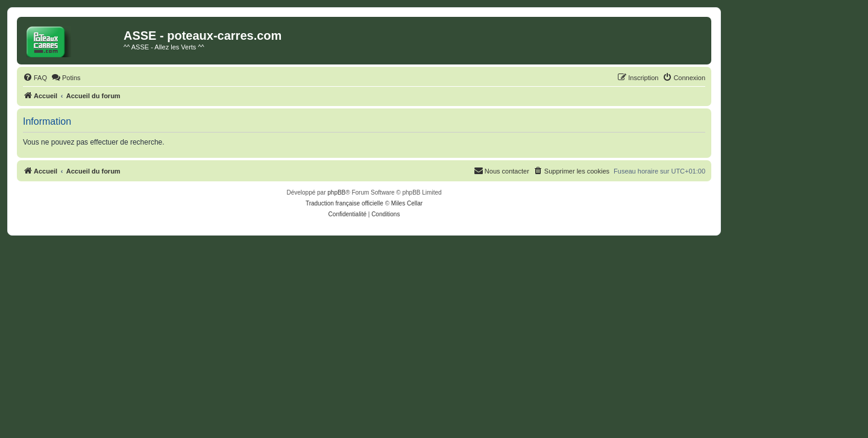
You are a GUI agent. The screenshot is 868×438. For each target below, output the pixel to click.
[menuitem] (35, 78)
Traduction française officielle (344, 203)
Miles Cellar (407, 203)
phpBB (336, 192)
